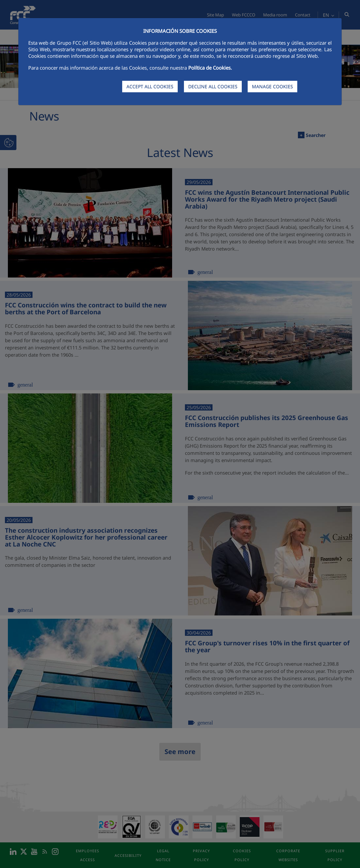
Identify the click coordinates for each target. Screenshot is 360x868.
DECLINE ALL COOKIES (213, 87)
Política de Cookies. (210, 68)
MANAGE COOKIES (272, 87)
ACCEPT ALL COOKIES (150, 87)
